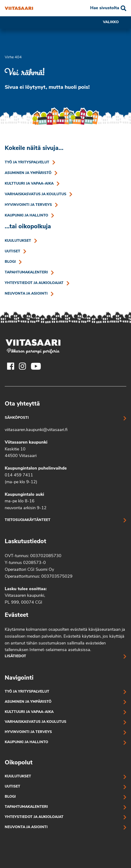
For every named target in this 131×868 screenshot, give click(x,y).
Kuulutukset (18, 241)
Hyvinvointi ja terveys (28, 205)
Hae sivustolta (105, 8)
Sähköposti (17, 418)
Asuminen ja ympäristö (28, 173)
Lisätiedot (15, 656)
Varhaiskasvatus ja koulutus (36, 194)
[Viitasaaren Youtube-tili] (36, 366)
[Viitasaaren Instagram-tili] (22, 366)
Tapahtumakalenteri (26, 273)
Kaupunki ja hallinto (26, 216)
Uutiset (13, 252)
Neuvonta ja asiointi (26, 294)
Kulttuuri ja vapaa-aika (29, 184)
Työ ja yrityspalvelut (27, 163)
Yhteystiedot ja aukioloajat (34, 283)
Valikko (115, 22)
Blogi (10, 262)
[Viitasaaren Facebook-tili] (11, 366)
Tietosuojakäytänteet (28, 520)
